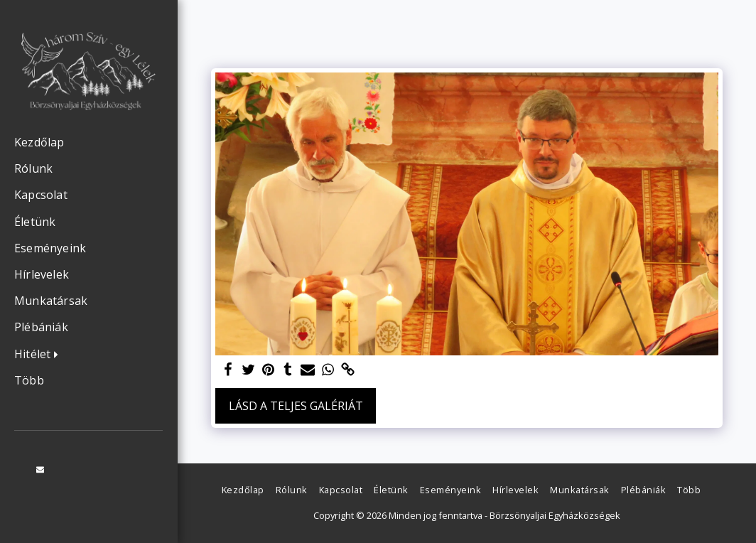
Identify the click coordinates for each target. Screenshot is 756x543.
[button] (40, 355)
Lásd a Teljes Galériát (296, 406)
